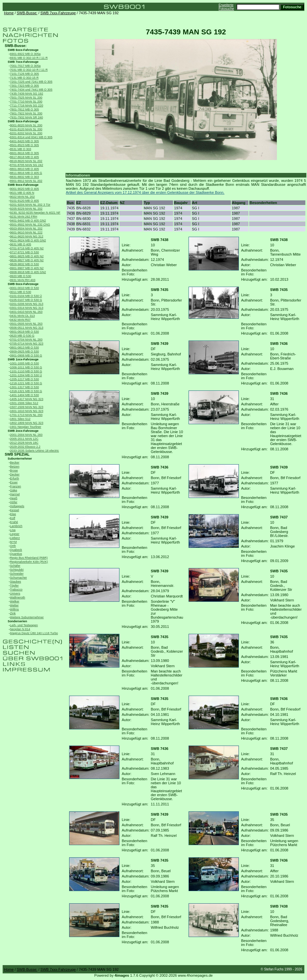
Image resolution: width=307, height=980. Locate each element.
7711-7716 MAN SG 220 (26, 105)
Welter (14, 605)
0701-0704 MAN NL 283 (26, 340)
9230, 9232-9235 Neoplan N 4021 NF (35, 213)
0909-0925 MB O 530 (24, 351)
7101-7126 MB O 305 (24, 74)
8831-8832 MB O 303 (24, 177)
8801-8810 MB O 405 (24, 169)
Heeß (14, 498)
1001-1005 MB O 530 (24, 363)
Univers (15, 593)
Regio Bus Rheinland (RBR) (29, 558)
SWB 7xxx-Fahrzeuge (58, 13)
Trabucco (16, 590)
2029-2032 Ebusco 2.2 (25, 447)
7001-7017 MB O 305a (25, 66)
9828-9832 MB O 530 (24, 264)
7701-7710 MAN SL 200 (26, 102)
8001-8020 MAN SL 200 (26, 125)
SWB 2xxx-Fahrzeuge (23, 431)
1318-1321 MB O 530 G (26, 391)
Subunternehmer (20, 459)
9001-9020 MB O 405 (24, 189)
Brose (14, 470)
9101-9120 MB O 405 (24, 201)
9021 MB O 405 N (22, 193)
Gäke (14, 490)
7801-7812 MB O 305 (24, 109)
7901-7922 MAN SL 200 (26, 113)
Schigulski (17, 570)
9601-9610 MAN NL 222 (26, 232)
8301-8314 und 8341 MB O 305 (31, 137)
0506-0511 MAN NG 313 (27, 328)
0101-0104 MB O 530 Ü (26, 296)
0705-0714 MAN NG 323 (27, 344)
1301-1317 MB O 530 (24, 387)
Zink (13, 613)
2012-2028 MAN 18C (24, 443)
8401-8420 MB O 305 (24, 141)
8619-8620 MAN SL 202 (26, 161)
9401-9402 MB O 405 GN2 (28, 221)
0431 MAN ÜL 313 (22, 316)
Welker (15, 601)
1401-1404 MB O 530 (24, 395)
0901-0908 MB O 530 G (26, 355)
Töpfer (14, 586)
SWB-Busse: (27, 13)
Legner (15, 534)
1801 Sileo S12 (20, 419)
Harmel (15, 494)
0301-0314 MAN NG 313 (27, 308)
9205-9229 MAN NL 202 (26, 209)
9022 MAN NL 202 (22, 197)
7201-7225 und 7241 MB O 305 (31, 82)
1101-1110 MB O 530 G (26, 371)
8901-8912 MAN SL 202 (26, 181)
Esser (14, 482)
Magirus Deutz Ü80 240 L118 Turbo (34, 633)
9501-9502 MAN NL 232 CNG (30, 225)
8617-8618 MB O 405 (24, 157)
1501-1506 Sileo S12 (24, 403)
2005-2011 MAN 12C (24, 439)
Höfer (14, 502)
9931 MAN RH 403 (23, 280)
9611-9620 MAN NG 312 (27, 236)
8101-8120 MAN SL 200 (26, 129)
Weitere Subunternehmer (27, 617)
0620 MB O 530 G (22, 336)
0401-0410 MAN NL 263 (26, 312)
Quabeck (16, 550)
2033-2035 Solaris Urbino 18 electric (34, 451)
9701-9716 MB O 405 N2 (27, 248)
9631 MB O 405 (21, 244)
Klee (13, 514)
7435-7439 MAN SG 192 (26, 94)
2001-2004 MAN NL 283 (26, 435)
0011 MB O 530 (21, 292)
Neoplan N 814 (20, 629)
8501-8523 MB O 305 (24, 145)
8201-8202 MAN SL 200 (26, 133)
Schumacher (18, 578)
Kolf (13, 518)
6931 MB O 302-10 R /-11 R (29, 58)
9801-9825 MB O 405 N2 (27, 256)
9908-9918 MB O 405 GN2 (28, 272)
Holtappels (17, 506)
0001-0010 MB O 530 (24, 288)
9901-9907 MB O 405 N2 (27, 268)
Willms (14, 609)
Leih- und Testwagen (24, 625)
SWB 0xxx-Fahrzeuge (23, 284)
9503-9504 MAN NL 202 (26, 228)
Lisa (13, 530)
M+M (13, 542)
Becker (15, 463)
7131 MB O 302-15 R (24, 78)
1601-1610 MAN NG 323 (27, 411)
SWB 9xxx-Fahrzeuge (23, 185)
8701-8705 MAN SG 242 (26, 165)
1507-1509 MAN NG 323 (27, 407)
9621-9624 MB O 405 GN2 (28, 240)
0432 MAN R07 (20, 320)
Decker (15, 474)
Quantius (16, 554)
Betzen (15, 467)
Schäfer (15, 566)
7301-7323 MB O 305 (24, 86)
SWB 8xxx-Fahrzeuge (23, 121)
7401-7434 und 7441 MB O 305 (31, 90)
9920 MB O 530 (21, 276)
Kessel (14, 510)
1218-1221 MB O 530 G (26, 383)
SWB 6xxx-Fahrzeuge (23, 50)
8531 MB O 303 (21, 149)
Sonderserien (17, 621)
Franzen (16, 486)
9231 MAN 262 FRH (23, 217)
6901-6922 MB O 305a (25, 54)
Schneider (17, 574)
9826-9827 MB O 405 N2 (27, 260)
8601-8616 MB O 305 (24, 153)
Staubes (16, 582)
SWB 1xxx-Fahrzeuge (23, 359)
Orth (13, 546)
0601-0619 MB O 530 (24, 332)
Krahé (14, 522)
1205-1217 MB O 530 (24, 379)
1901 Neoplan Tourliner (26, 427)
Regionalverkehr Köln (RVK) (29, 562)
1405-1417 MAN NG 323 (27, 399)
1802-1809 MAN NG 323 (27, 423)
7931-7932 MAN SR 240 (26, 117)
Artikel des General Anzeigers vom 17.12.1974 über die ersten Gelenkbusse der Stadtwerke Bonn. (145, 192)
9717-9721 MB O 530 (24, 252)
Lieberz (15, 538)
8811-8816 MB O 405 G (26, 173)
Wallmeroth (18, 597)
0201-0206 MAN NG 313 (27, 304)
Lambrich (16, 526)
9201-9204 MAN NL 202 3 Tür (30, 205)
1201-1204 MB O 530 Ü (26, 375)
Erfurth (14, 478)
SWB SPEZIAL (17, 454)
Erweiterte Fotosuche (226, 7)
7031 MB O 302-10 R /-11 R (29, 70)
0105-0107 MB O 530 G (26, 300)
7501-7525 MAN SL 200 (26, 98)
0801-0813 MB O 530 (24, 347)
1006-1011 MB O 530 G (26, 367)
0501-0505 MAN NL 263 (26, 324)
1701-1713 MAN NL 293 (26, 415)
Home (9, 13)
